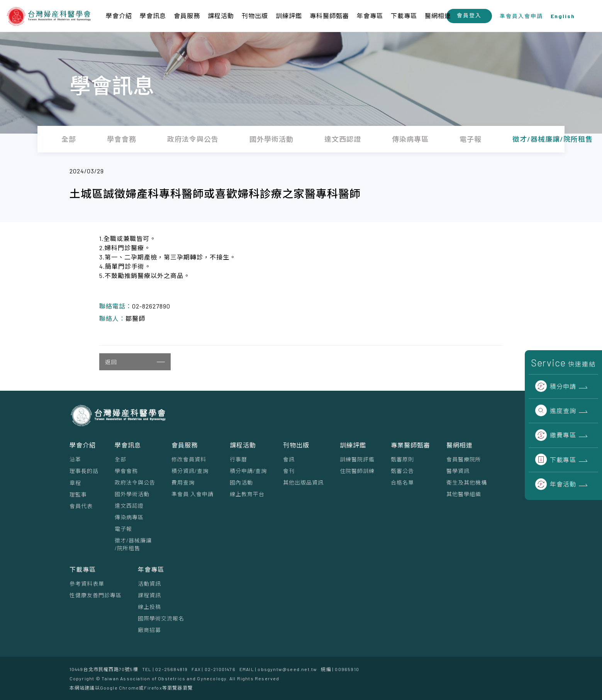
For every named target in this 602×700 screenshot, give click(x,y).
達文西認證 (129, 506)
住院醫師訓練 (357, 471)
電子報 (123, 529)
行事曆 (238, 459)
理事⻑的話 (84, 471)
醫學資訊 (458, 471)
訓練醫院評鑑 (357, 459)
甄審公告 (402, 471)
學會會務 (126, 471)
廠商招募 (149, 630)
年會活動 (556, 484)
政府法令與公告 (135, 482)
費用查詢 (183, 482)
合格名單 (402, 482)
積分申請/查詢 (248, 471)
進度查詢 (556, 411)
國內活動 (241, 482)
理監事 (78, 494)
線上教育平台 (247, 494)
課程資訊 (149, 595)
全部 (120, 459)
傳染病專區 (129, 517)
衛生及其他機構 (467, 482)
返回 (135, 362)
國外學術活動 (132, 494)
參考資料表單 (87, 584)
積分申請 (556, 386)
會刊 (289, 471)
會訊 (289, 459)
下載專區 (556, 460)
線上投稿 (149, 607)
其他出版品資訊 (303, 482)
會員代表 (81, 506)
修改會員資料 (189, 459)
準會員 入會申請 (192, 494)
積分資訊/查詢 (190, 471)
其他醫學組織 (464, 494)
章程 (75, 483)
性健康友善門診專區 (96, 595)
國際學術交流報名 (161, 618)
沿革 (75, 459)
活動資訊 (149, 584)
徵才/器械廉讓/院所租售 (133, 544)
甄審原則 (402, 459)
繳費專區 (556, 435)
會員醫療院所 (464, 459)
